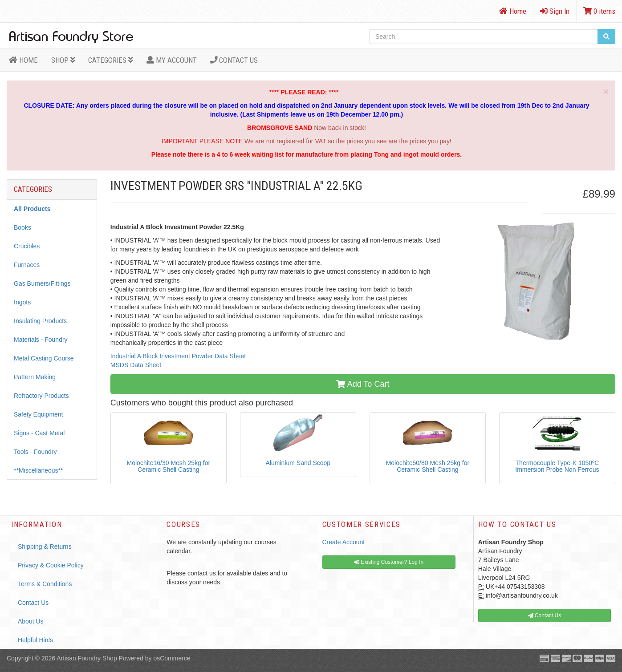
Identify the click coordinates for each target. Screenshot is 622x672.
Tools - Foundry (35, 452)
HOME (23, 60)
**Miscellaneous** (39, 470)
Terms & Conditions (45, 584)
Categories (111, 60)
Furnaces (27, 265)
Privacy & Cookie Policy (51, 565)
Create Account (344, 542)
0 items (599, 11)
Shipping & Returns (45, 547)
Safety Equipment (39, 414)
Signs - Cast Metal (39, 433)
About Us (31, 621)
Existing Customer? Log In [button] (389, 562)
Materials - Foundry (41, 340)
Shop (63, 60)
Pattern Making (35, 377)
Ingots (22, 302)
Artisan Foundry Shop (87, 658)
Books (22, 227)
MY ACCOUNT (172, 60)
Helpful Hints (35, 640)
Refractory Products (41, 396)
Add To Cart (363, 384)
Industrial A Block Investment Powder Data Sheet (178, 356)
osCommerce (172, 658)
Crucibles (27, 246)
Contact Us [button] (545, 615)
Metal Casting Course (44, 358)
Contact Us (234, 60)
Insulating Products (40, 321)
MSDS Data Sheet (136, 365)
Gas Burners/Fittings (42, 283)
